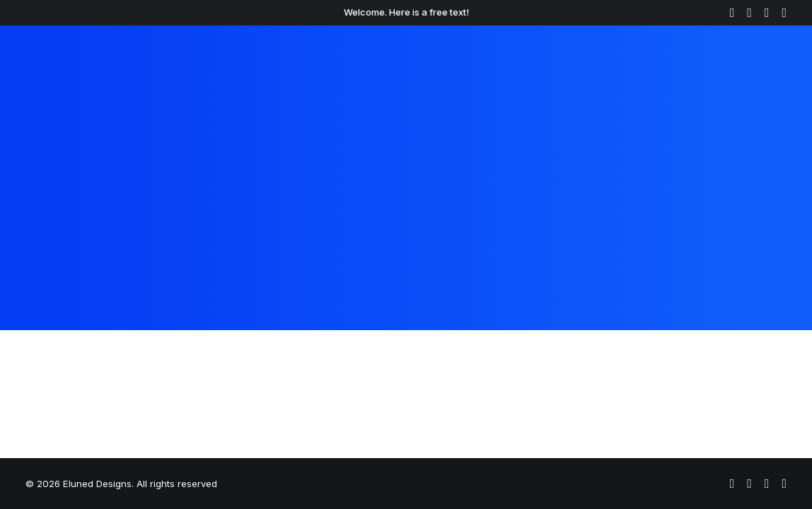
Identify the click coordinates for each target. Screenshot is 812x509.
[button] (732, 13)
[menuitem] (732, 13)
